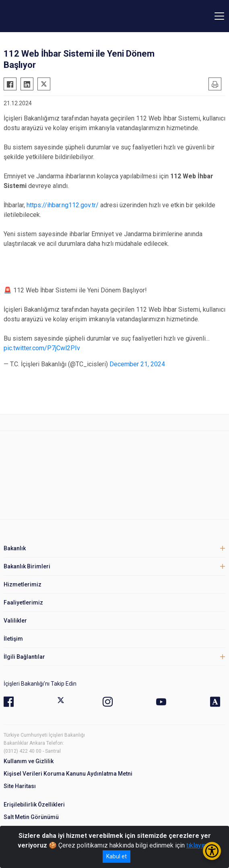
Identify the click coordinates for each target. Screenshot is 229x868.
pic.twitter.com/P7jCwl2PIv (42, 348)
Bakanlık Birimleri (27, 566)
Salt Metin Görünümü (31, 817)
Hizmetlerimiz (23, 584)
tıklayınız (199, 845)
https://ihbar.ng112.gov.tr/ (63, 205)
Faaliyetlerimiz (23, 602)
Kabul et (117, 856)
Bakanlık (15, 548)
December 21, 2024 (137, 364)
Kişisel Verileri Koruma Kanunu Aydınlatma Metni (68, 774)
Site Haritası (20, 786)
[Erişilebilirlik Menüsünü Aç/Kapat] (212, 851)
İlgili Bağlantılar (24, 657)
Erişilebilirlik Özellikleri (34, 805)
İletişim (13, 639)
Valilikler (15, 621)
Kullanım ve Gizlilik (29, 761)
